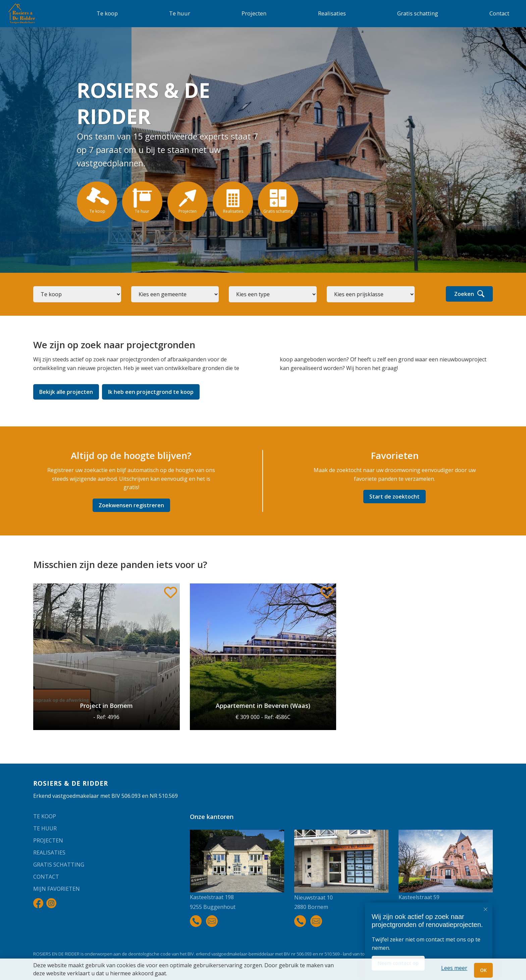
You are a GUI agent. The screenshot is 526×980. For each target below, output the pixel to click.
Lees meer (454, 968)
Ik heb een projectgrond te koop (151, 392)
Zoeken (469, 294)
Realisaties (332, 13)
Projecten (254, 13)
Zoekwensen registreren (131, 505)
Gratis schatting (418, 13)
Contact (499, 13)
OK (483, 970)
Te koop (107, 13)
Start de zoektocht (394, 497)
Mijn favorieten (57, 889)
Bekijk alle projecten (66, 392)
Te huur (180, 13)
